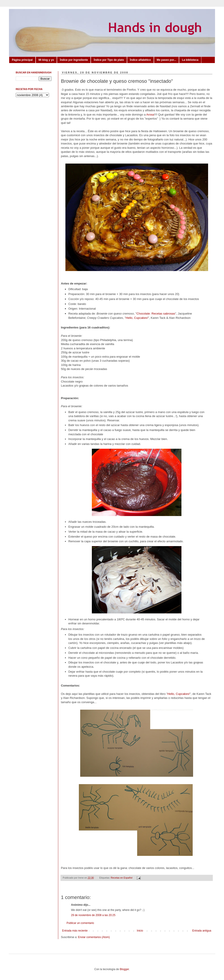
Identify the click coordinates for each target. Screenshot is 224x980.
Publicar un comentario (80, 923)
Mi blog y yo (46, 60)
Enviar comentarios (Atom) (94, 937)
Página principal (22, 60)
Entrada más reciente (75, 931)
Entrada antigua (202, 931)
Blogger (124, 969)
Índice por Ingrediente (74, 60)
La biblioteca (190, 60)
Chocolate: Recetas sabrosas (156, 314)
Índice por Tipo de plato (109, 60)
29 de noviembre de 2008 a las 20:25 (93, 915)
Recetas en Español (122, 878)
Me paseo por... (167, 60)
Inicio (140, 931)
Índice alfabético (140, 60)
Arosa (150, 115)
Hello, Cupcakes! (137, 318)
